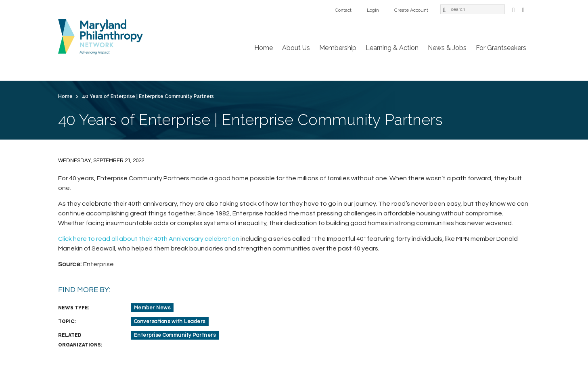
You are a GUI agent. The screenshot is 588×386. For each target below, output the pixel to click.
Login (373, 10)
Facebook (514, 9)
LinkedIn (523, 9)
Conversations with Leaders (170, 321)
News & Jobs (447, 48)
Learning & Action (392, 48)
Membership (338, 48)
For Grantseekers (501, 48)
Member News (152, 308)
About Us (296, 48)
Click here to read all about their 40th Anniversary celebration (149, 239)
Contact (343, 10)
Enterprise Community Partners (175, 335)
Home (264, 48)
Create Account (411, 10)
